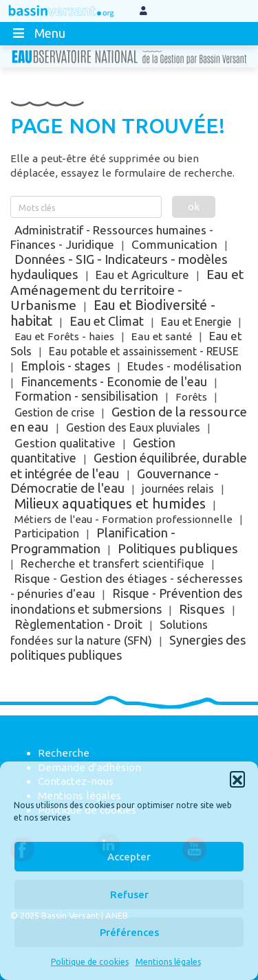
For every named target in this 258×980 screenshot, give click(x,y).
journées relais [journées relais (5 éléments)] (178, 489)
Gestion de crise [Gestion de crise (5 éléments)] (54, 412)
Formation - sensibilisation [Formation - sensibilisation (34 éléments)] (86, 396)
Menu (38, 33)
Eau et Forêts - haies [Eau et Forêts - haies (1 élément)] (64, 336)
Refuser (129, 894)
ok (194, 207)
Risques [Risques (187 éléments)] (202, 609)
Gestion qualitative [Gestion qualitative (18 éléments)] (65, 443)
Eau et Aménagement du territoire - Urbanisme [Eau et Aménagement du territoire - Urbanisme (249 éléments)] (127, 290)
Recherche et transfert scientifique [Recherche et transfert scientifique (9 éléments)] (112, 564)
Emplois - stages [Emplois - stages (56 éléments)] (65, 366)
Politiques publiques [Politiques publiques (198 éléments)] (178, 548)
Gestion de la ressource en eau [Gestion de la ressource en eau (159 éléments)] (129, 420)
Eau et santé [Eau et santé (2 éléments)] (162, 336)
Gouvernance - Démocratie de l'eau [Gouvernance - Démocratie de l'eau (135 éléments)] (115, 481)
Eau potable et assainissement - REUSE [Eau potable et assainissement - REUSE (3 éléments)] (144, 351)
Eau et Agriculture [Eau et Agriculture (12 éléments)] (142, 275)
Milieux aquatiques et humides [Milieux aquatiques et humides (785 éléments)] (110, 503)
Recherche (64, 753)
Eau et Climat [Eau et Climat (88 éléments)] (107, 321)
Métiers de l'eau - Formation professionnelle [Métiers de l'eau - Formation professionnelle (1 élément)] (123, 519)
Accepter (129, 857)
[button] (237, 779)
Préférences (129, 932)
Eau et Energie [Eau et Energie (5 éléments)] (196, 322)
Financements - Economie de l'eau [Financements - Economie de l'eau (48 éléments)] (114, 381)
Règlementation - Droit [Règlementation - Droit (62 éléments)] (78, 624)
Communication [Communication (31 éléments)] (174, 244)
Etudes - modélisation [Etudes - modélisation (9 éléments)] (184, 366)
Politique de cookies (90, 962)
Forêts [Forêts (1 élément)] (191, 397)
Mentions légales (168, 962)
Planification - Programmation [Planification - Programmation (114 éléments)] (93, 541)
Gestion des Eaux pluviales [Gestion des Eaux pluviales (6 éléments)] (133, 427)
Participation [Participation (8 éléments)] (47, 533)
